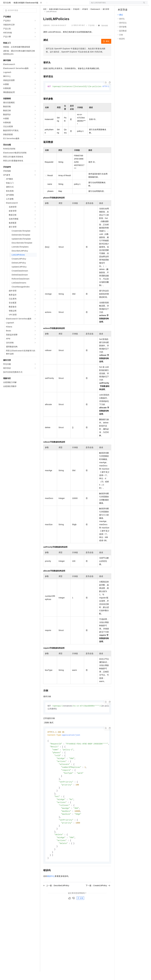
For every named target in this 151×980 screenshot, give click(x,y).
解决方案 (43, 4)
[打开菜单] (4, 4)
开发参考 (76, 18)
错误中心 (51, 891)
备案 (121, 4)
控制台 (127, 4)
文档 (115, 4)
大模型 (27, 4)
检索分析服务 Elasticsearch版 (26, 11)
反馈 (80, 913)
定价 (58, 4)
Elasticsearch (95, 18)
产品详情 (91, 34)
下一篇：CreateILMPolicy (98, 900)
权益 (51, 4)
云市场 (65, 4)
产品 (35, 4)
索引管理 (106, 18)
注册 (134, 4)
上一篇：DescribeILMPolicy (56, 900)
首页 (45, 18)
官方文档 (7, 11)
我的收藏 (105, 34)
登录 (143, 4)
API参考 (85, 18)
